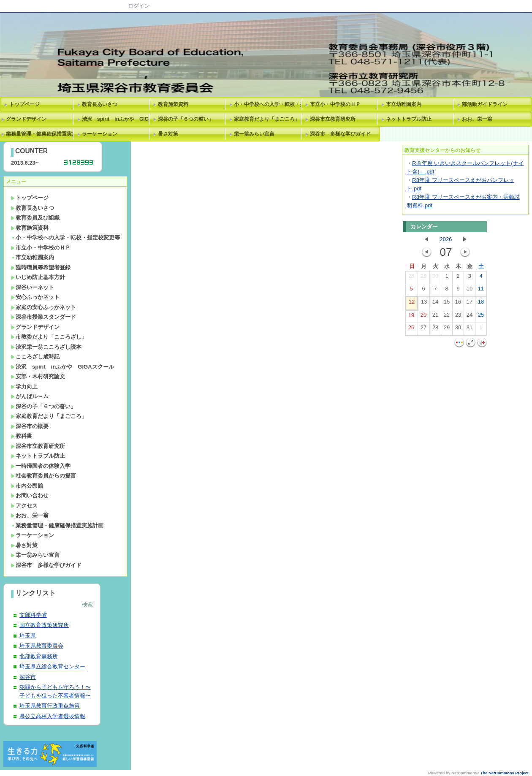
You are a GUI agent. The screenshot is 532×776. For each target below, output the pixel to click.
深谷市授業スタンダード (43, 317)
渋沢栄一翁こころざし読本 (46, 347)
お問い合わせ (30, 495)
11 (481, 290)
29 (423, 278)
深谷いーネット (33, 287)
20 (423, 317)
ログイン (139, 6)
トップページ (24, 104)
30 (435, 278)
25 (481, 317)
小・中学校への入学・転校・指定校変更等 (269, 104)
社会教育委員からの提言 (43, 476)
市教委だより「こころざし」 (49, 337)
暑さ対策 (168, 134)
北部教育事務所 (39, 656)
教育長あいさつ (100, 104)
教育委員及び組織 (35, 218)
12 (412, 304)
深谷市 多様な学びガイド (340, 134)
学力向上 (24, 387)
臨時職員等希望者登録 (41, 267)
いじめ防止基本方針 (38, 277)
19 (411, 317)
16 (458, 304)
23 (458, 317)
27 (423, 329)
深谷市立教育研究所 (333, 119)
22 (447, 317)
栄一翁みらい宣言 (254, 134)
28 (411, 278)
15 (447, 304)
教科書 (22, 436)
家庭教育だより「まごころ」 (267, 119)
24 (470, 317)
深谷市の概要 (30, 426)
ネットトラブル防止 (409, 119)
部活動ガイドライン (485, 104)
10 (470, 290)
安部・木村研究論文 (38, 376)
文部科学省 (33, 615)
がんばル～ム (30, 396)
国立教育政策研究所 (44, 625)
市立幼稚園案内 (404, 104)
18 (481, 304)
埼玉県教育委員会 (41, 646)
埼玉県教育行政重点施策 (50, 706)
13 (424, 304)
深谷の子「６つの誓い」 (186, 119)
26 (411, 329)
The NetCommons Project (505, 773)
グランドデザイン (35, 327)
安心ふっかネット (35, 297)
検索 (87, 604)
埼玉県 (28, 636)
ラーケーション (100, 134)
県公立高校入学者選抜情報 (52, 716)
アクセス (24, 506)
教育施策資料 (173, 104)
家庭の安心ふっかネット (43, 307)
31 (470, 329)
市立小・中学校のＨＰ (335, 104)
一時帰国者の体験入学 (41, 466)
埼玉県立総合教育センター (52, 666)
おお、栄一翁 (477, 119)
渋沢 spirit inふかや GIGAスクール (117, 119)
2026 (446, 239)
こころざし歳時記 (35, 357)
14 (435, 304)
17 (470, 304)
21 (435, 317)
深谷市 (28, 677)
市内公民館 (27, 486)
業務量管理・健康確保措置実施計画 (57, 525)
